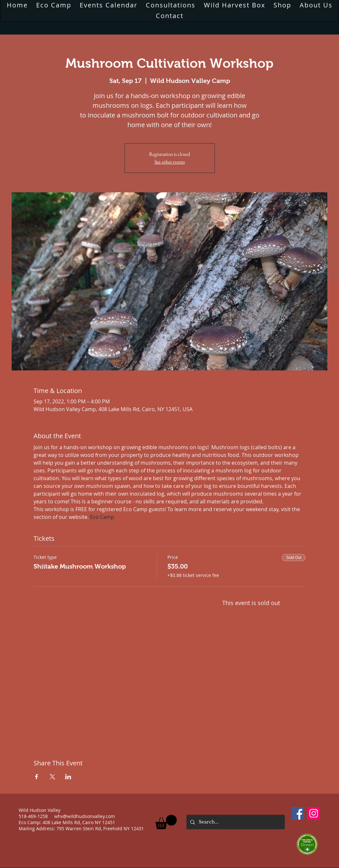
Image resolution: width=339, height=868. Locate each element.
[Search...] (235, 822)
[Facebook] (298, 813)
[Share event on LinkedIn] (68, 777)
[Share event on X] (52, 777)
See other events (170, 162)
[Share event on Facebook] (37, 777)
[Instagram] (314, 813)
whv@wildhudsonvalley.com (85, 816)
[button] (166, 822)
